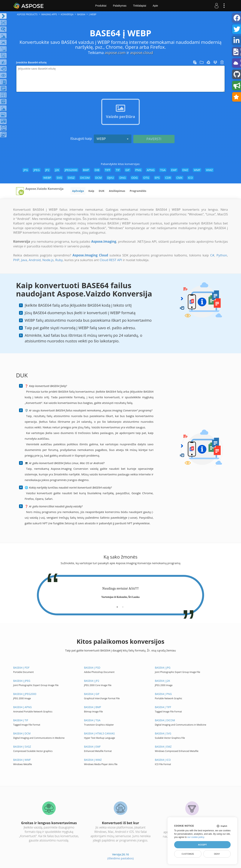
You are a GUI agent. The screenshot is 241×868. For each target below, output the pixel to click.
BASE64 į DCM (22, 733)
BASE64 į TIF (21, 720)
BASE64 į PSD (92, 668)
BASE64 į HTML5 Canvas (99, 733)
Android (35, 260)
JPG (26, 170)
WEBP (113, 139)
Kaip (91, 191)
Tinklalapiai (140, 6)
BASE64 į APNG (22, 707)
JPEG (37, 170)
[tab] (117, 606)
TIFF (108, 170)
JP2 (47, 170)
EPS (157, 178)
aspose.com (115, 53)
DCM (98, 178)
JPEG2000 (71, 170)
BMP (86, 170)
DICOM (85, 178)
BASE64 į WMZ (93, 760)
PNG (138, 170)
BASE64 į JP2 (92, 681)
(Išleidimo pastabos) (120, 858)
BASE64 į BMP (93, 707)
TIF (118, 170)
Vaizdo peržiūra (121, 117)
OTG (146, 178)
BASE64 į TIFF (163, 707)
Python (222, 255)
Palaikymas (120, 6)
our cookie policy (196, 837)
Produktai (101, 6)
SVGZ (71, 178)
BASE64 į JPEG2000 (25, 694)
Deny (217, 854)
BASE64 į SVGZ (22, 747)
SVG (59, 178)
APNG (151, 170)
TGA (163, 170)
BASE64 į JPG (163, 668)
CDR (168, 178)
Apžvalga (78, 191)
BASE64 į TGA (92, 720)
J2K (57, 170)
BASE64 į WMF (22, 760)
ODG (135, 178)
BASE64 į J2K (162, 681)
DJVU (111, 178)
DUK (101, 191)
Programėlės (138, 191)
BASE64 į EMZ (163, 747)
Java (24, 260)
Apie (155, 6)
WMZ (209, 170)
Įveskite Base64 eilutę (31, 62)
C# (212, 255)
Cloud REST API (111, 260)
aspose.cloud (142, 53)
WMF (197, 170)
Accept (202, 845)
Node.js (48, 260)
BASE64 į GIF (92, 694)
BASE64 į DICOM (165, 720)
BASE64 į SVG (163, 733)
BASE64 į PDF (21, 668)
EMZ (185, 170)
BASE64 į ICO (163, 760)
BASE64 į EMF (92, 747)
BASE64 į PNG (163, 694)
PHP (16, 260)
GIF (128, 170)
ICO (190, 178)
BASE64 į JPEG (22, 681)
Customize (188, 854)
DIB (97, 170)
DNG (122, 178)
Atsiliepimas (117, 191)
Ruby (59, 260)
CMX (179, 178)
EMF (174, 170)
